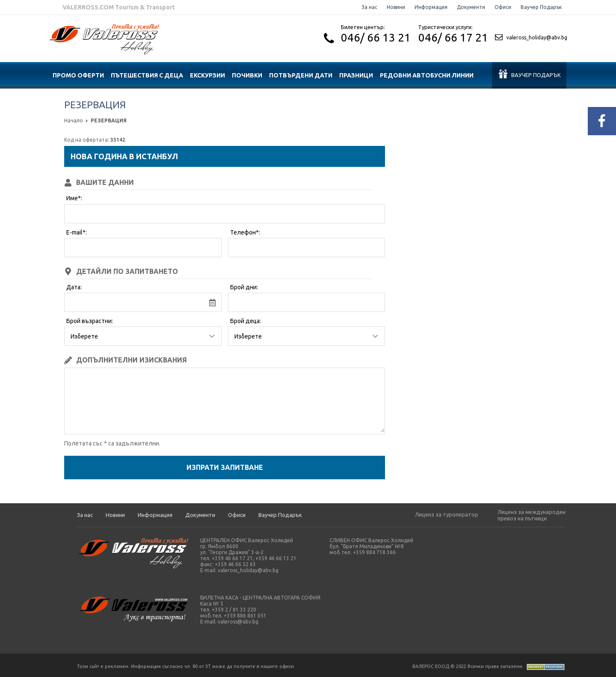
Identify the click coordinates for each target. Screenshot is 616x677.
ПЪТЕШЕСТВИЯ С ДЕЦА (147, 75)
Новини (396, 7)
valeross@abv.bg (238, 622)
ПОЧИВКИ (247, 75)
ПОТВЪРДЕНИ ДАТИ (301, 75)
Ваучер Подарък (541, 7)
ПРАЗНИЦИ (356, 75)
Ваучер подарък (530, 74)
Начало (74, 120)
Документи (471, 7)
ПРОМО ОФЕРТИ (78, 75)
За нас (369, 7)
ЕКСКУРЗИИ (207, 75)
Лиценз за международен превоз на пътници (532, 515)
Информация (431, 7)
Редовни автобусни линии (427, 75)
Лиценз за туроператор (447, 514)
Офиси (503, 7)
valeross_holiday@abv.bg (537, 37)
